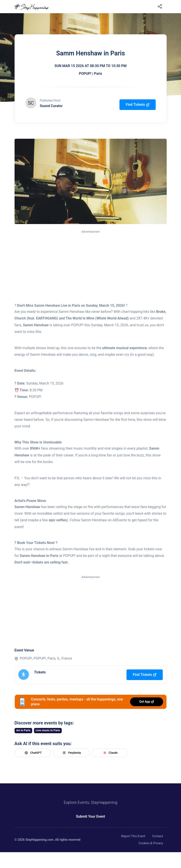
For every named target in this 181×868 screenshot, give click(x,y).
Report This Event (133, 836)
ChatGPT (33, 753)
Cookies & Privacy (151, 843)
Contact (158, 836)
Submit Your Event (91, 816)
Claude (110, 753)
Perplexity (71, 753)
